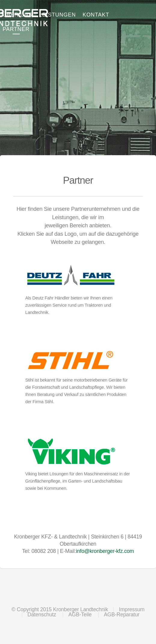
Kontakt (96, 15)
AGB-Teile (80, 615)
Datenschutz (42, 615)
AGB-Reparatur (122, 615)
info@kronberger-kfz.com (105, 551)
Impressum (132, 609)
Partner (16, 29)
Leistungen (57, 15)
